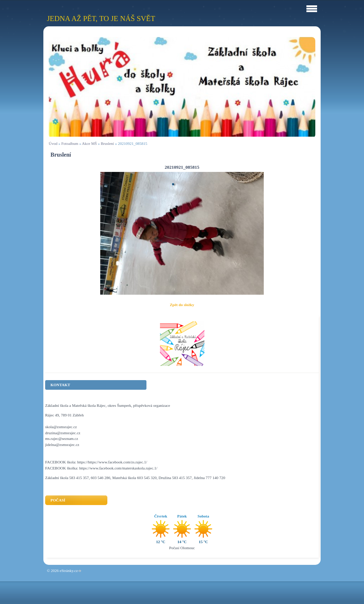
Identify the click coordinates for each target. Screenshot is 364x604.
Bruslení (107, 143)
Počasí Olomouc (182, 548)
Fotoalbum (70, 143)
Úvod (53, 143)
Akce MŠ (90, 143)
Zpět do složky (182, 305)
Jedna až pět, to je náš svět (101, 18)
